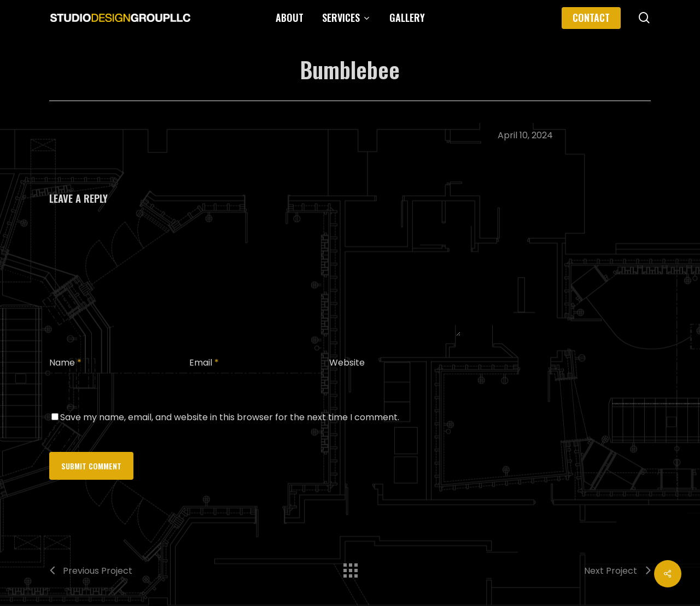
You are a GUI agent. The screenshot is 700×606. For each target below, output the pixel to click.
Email (204, 363)
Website (347, 363)
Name (65, 363)
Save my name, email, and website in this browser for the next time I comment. (230, 417)
